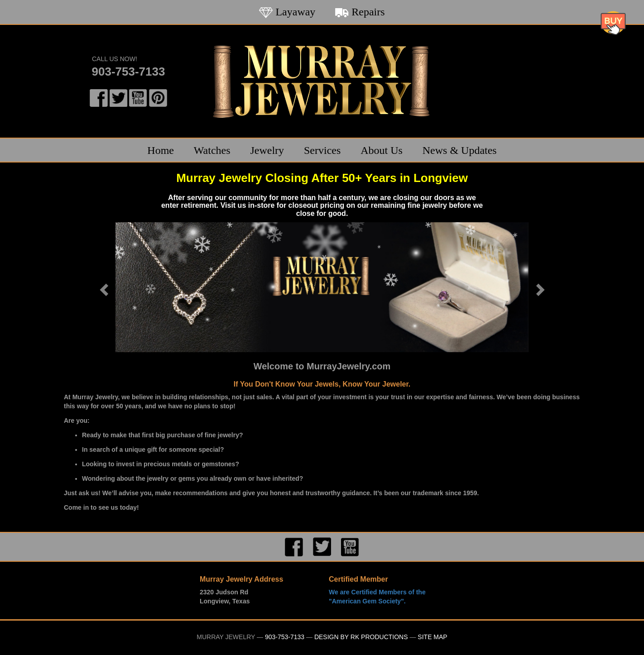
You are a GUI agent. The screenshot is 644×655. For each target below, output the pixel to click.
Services (322, 150)
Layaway (287, 12)
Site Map (432, 637)
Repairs (360, 12)
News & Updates (460, 150)
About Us (382, 150)
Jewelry (267, 150)
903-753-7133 (129, 72)
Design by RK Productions (361, 637)
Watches (212, 150)
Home (161, 150)
